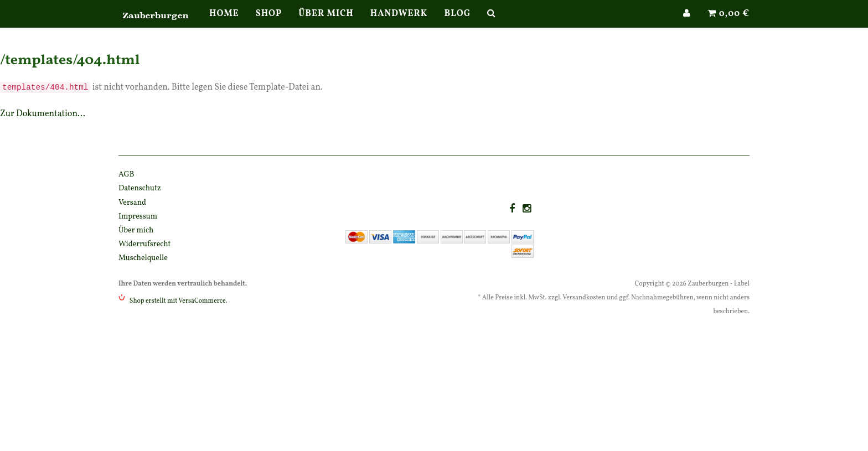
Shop (269, 25)
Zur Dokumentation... (43, 114)
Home (224, 25)
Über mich (326, 25)
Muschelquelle (143, 258)
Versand (132, 203)
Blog (457, 25)
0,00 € (728, 25)
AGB (126, 175)
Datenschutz (140, 188)
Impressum (138, 217)
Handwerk (399, 25)
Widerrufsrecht (144, 244)
